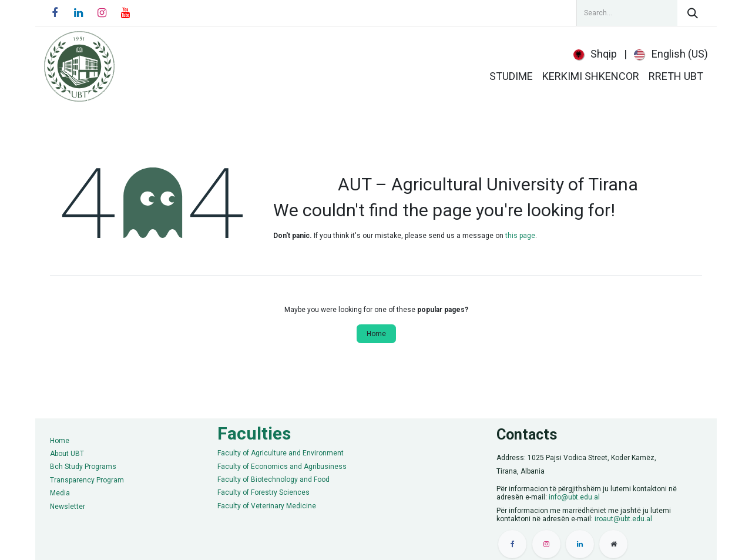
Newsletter (68, 507)
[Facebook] (55, 13)
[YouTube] (125, 13)
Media (60, 493)
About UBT (67, 454)
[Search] (693, 13)
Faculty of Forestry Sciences (263, 492)
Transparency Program (87, 480)
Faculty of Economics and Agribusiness (282, 467)
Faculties (254, 433)
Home (376, 334)
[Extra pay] (613, 544)
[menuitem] (595, 54)
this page (520, 236)
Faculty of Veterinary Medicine (267, 506)
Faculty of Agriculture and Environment (281, 453)
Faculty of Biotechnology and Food (273, 479)
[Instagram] (102, 13)
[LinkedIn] (78, 13)
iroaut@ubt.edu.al (623, 519)
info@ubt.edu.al (574, 497)
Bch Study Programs (83, 467)
